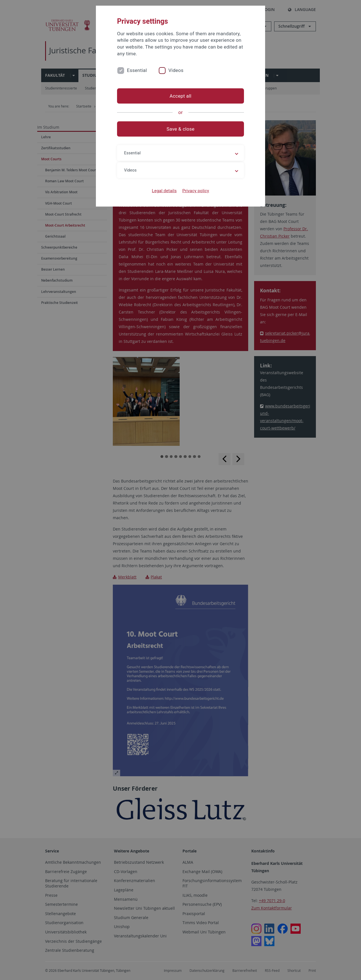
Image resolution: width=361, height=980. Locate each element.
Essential (137, 70)
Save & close (181, 129)
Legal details (164, 191)
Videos (176, 70)
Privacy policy (196, 191)
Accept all (180, 96)
